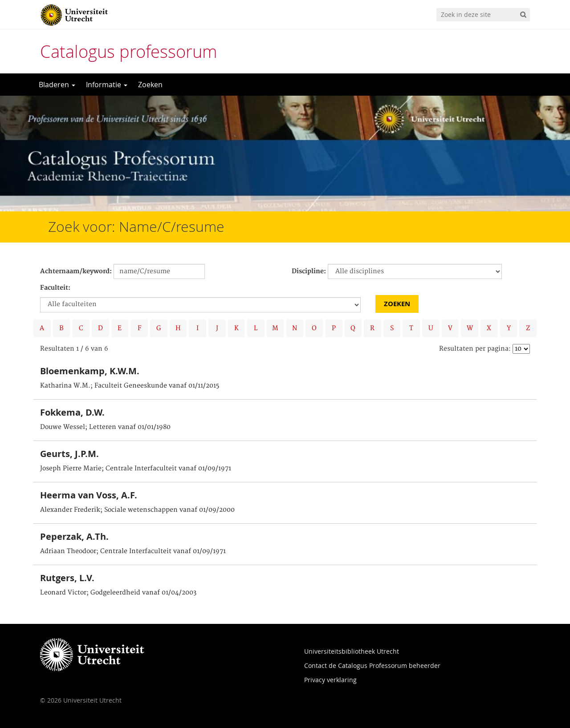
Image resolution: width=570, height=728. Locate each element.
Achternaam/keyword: (76, 271)
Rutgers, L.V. (67, 578)
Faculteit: (55, 288)
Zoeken (150, 85)
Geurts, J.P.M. (69, 454)
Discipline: (309, 271)
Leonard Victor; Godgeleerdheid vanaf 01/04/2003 (118, 593)
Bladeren (57, 85)
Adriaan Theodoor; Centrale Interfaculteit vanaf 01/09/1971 (133, 551)
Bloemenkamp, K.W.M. (90, 371)
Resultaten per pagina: (475, 349)
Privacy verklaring (330, 680)
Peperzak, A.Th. (74, 536)
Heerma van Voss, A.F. (89, 495)
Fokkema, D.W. (72, 412)
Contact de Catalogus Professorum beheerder (372, 665)
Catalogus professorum (129, 51)
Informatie (107, 85)
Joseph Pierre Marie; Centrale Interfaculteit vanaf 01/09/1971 (136, 469)
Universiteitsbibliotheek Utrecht (352, 651)
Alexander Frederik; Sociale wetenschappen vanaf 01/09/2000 (137, 510)
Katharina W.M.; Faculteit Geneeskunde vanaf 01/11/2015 (130, 386)
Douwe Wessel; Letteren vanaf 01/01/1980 (105, 427)
